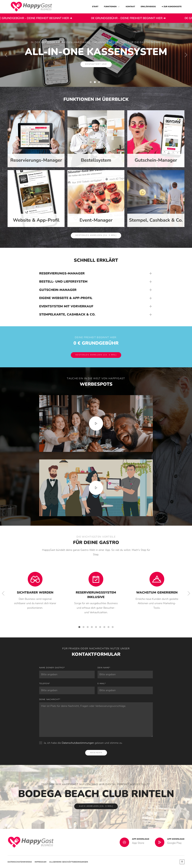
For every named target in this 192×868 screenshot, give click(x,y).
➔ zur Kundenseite (172, 7)
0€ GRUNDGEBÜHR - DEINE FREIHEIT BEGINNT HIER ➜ (56, 18)
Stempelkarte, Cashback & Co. (67, 314)
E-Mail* (102, 684)
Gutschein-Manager (58, 290)
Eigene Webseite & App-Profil (66, 298)
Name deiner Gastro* (52, 668)
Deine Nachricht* (50, 699)
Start (95, 7)
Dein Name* (104, 668)
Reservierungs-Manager (62, 273)
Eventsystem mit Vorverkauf (66, 306)
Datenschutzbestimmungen (78, 743)
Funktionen (112, 7)
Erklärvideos (148, 7)
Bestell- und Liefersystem (63, 282)
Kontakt (130, 7)
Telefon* (44, 684)
